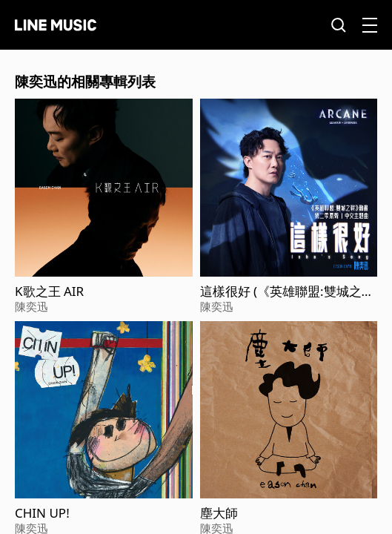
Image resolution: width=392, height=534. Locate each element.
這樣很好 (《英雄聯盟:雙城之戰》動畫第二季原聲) (281, 291)
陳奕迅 (31, 306)
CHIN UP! (42, 513)
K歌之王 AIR (49, 291)
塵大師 (219, 513)
